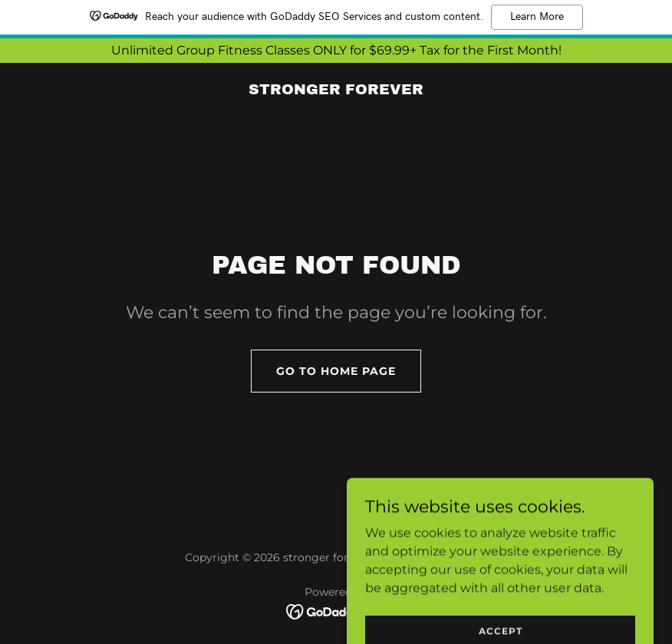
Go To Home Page (336, 371)
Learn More (537, 17)
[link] (336, 90)
